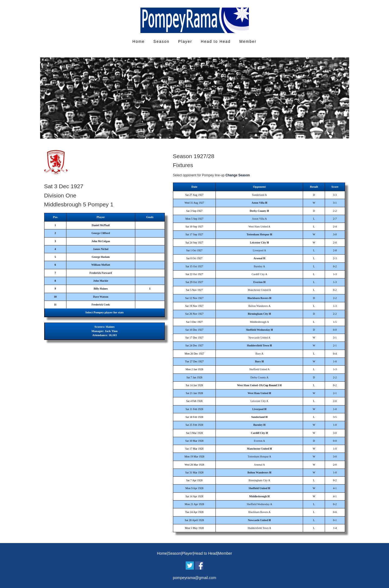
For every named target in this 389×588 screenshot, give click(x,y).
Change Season (238, 175)
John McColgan (101, 241)
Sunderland (258, 195)
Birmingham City (258, 314)
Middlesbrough (258, 322)
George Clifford (101, 233)
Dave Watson (101, 297)
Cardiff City (258, 274)
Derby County (258, 211)
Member (248, 41)
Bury (258, 354)
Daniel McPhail (101, 225)
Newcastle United (258, 338)
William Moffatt (101, 265)
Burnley (258, 266)
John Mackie (101, 281)
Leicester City (258, 243)
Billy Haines (101, 289)
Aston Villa (258, 203)
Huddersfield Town (258, 345)
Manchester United (258, 290)
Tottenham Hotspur (258, 234)
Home (139, 41)
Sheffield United (258, 369)
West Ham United (258, 227)
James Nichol (101, 249)
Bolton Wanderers (258, 306)
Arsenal (258, 258)
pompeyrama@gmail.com (195, 578)
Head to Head (216, 41)
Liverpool (258, 250)
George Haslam (101, 257)
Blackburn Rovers (258, 298)
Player (185, 41)
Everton (258, 282)
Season (161, 41)
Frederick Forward (101, 273)
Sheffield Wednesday (258, 330)
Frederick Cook (101, 305)
